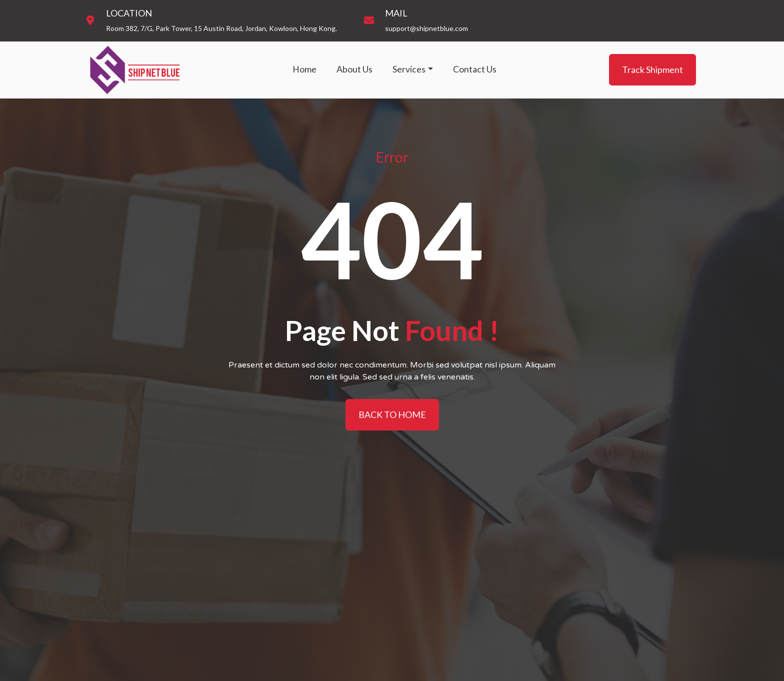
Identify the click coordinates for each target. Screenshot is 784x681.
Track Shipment (652, 69)
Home (304, 69)
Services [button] (409, 69)
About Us (354, 69)
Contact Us (475, 69)
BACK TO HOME (392, 414)
